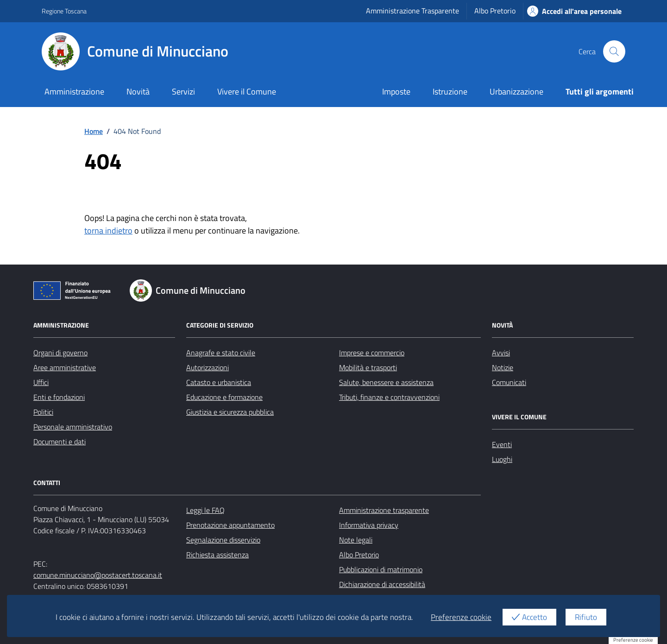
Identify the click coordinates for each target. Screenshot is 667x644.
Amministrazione (74, 92)
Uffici (41, 382)
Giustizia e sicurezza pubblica (230, 412)
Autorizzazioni (208, 367)
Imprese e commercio (372, 353)
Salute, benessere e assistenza (386, 382)
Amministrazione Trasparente (412, 11)
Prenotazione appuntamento (230, 525)
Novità (138, 92)
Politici (43, 412)
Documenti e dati (60, 442)
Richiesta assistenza (217, 555)
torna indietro (108, 230)
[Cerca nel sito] (614, 51)
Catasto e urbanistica (219, 382)
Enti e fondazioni (59, 397)
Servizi (183, 92)
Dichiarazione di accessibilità (382, 584)
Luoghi (502, 459)
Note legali (356, 540)
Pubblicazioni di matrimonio (381, 569)
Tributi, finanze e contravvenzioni (389, 397)
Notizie (503, 367)
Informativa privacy (369, 525)
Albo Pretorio (495, 11)
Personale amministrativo (73, 427)
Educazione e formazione (224, 397)
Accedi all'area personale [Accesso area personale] (574, 11)
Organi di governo (60, 353)
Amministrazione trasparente (384, 510)
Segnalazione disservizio (223, 540)
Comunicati (509, 382)
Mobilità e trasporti (368, 367)
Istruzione (450, 92)
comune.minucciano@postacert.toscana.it (98, 575)
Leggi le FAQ (205, 510)
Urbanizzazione (516, 92)
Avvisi (501, 353)
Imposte (396, 92)
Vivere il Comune (247, 92)
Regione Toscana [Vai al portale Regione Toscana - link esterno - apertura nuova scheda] (64, 11)
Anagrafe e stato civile (221, 353)
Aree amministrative (65, 367)
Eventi (502, 444)
